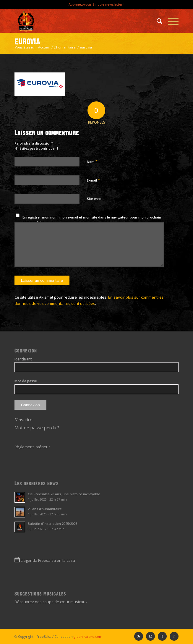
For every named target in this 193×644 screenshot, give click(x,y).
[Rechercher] (156, 21)
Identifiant (23, 359)
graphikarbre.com (88, 636)
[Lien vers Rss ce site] (139, 636)
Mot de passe (26, 381)
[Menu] (170, 21)
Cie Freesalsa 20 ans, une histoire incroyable (64, 494)
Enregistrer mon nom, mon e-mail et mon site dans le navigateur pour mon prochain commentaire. (92, 220)
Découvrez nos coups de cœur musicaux (51, 602)
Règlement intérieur (32, 447)
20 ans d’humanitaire (45, 509)
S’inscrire (23, 420)
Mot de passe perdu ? (37, 428)
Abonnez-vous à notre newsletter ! (96, 4)
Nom (92, 161)
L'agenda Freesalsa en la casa (48, 560)
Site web (94, 199)
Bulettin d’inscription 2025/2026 (52, 524)
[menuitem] (156, 21)
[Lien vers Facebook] (174, 636)
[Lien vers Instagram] (150, 636)
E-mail (93, 180)
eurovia (27, 41)
